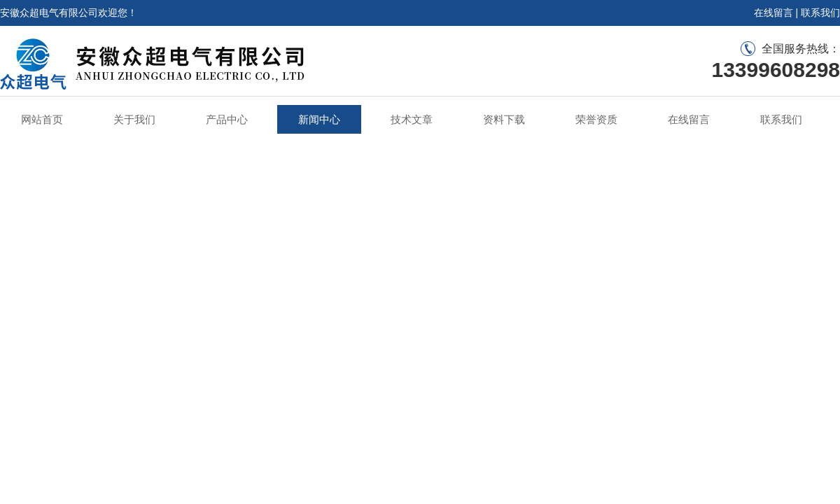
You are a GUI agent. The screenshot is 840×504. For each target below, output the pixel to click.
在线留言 (773, 13)
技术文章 (412, 119)
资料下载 (504, 119)
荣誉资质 (596, 119)
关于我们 (134, 119)
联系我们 (820, 13)
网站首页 (42, 119)
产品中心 (227, 119)
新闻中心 (319, 119)
